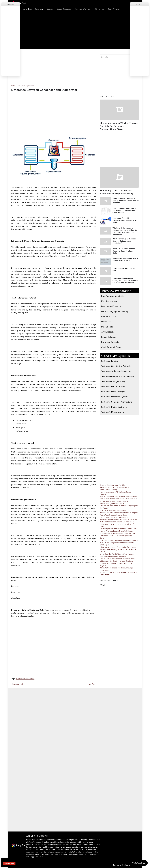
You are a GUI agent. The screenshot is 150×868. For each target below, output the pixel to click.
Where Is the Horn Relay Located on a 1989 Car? (118, 518)
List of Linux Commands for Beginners (115, 516)
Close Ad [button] (11, 4)
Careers (124, 571)
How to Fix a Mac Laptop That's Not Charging (117, 530)
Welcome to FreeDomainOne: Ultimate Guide (117, 520)
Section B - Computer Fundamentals (118, 375)
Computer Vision (109, 315)
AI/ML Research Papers (112, 346)
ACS (129, 571)
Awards (134, 571)
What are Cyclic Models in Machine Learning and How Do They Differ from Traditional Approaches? (125, 230)
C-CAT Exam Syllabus (115, 354)
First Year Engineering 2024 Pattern (113, 555)
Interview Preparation (116, 289)
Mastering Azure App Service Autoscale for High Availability (115, 191)
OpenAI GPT (107, 320)
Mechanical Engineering (25, 86)
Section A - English (110, 359)
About (107, 571)
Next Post (91, 684)
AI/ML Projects (108, 330)
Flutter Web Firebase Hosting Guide (113, 513)
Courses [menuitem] (50, 9)
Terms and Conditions (122, 865)
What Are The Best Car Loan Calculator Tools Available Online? (124, 249)
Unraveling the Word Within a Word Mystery (117, 553)
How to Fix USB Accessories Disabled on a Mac (118, 557)
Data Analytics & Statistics (113, 294)
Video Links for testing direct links (124, 268)
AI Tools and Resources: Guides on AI (114, 500)
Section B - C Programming (113, 380)
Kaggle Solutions (109, 335)
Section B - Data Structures (113, 385)
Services (113, 571)
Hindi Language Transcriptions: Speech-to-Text (118, 532)
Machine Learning (109, 300)
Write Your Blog (139, 863)
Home (13, 86)
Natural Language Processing (115, 310)
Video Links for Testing (109, 488)
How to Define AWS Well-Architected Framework (118, 495)
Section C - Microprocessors (114, 411)
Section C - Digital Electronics (114, 405)
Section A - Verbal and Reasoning (116, 370)
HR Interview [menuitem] (99, 9)
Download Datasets (110, 341)
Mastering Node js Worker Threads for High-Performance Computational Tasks (119, 126)
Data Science (107, 325)
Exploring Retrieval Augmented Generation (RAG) (119, 539)
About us (83, 865)
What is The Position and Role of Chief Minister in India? (125, 258)
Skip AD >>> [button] (11, 862)
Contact (103, 573)
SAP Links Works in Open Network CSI (114, 486)
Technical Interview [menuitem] (83, 9)
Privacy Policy (105, 865)
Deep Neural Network (111, 305)
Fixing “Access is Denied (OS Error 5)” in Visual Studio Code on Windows (126, 199)
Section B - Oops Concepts (113, 390)
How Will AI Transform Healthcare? (113, 509)
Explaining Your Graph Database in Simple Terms (119, 527)
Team (119, 571)
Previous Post (18, 684)
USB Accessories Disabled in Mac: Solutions (116, 559)
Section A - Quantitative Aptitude (116, 365)
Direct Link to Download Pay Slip (112, 484)
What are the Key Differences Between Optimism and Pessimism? (124, 240)
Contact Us (93, 865)
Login (108, 573)
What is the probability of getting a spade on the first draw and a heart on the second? (125, 279)
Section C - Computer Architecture (117, 400)
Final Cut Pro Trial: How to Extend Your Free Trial (118, 497)
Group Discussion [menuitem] (64, 9)
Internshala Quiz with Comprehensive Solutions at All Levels (125, 219)
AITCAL (103, 584)
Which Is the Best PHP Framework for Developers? (119, 511)
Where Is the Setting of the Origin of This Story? (118, 546)
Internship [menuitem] (39, 9)
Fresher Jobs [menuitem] (27, 9)
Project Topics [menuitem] (114, 9)
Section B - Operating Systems (115, 395)
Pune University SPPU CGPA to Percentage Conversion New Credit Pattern (124, 209)
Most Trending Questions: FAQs (112, 502)
